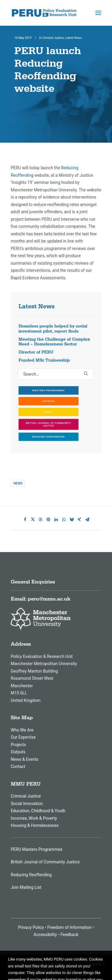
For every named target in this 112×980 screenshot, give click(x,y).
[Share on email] (87, 519)
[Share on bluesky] (72, 519)
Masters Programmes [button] (48, 390)
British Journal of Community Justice (45, 862)
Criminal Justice (53, 38)
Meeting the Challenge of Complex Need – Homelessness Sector (54, 342)
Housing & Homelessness (35, 825)
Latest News (73, 38)
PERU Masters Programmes (37, 849)
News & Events (24, 759)
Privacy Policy (31, 927)
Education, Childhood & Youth (38, 811)
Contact (18, 766)
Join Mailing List (26, 887)
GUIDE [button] (49, 412)
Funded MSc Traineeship (44, 360)
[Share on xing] (79, 519)
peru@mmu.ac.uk (49, 599)
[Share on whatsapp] (64, 519)
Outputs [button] (49, 401)
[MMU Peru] (44, 13)
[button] (98, 13)
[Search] (56, 374)
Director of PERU (36, 352)
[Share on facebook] (25, 519)
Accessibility (45, 935)
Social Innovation (27, 804)
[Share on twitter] (33, 519)
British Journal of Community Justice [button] (49, 424)
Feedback (69, 935)
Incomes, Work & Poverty (34, 818)
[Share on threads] (41, 519)
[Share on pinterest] (48, 519)
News (18, 483)
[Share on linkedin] (56, 519)
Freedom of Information (69, 927)
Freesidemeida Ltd (68, 970)
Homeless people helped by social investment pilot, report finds (53, 329)
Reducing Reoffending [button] (49, 437)
